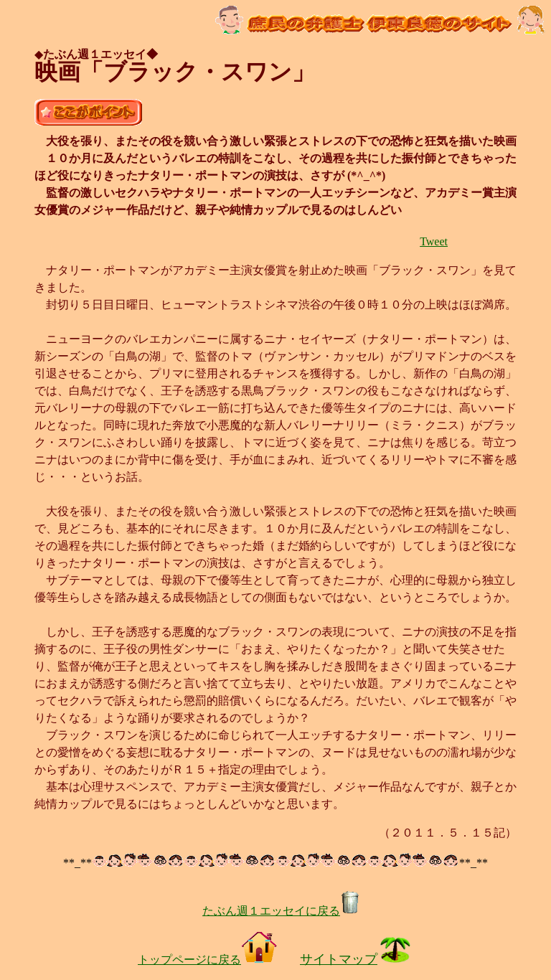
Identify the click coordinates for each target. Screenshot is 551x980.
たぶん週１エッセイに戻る (281, 911)
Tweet (434, 241)
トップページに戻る (207, 960)
